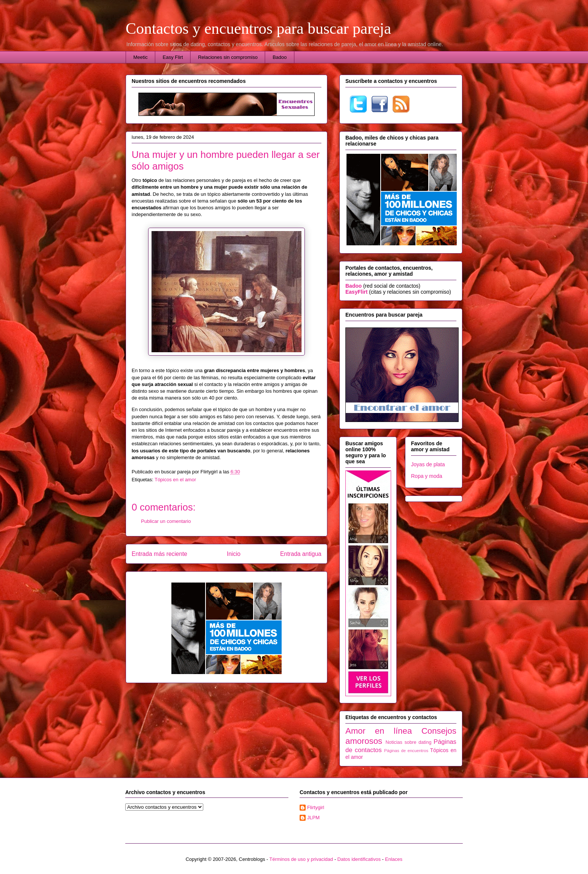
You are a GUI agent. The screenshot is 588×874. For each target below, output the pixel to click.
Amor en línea (379, 731)
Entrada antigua (301, 554)
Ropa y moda (427, 476)
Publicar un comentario (166, 521)
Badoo (280, 57)
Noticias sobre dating (408, 742)
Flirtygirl (316, 807)
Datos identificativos (359, 859)
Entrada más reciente (159, 554)
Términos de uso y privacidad (301, 859)
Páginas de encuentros (406, 751)
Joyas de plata (428, 464)
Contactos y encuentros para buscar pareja (258, 29)
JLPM (313, 818)
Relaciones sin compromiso (228, 57)
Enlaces (394, 859)
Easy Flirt (173, 57)
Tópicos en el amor (175, 480)
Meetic (141, 57)
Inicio (234, 554)
